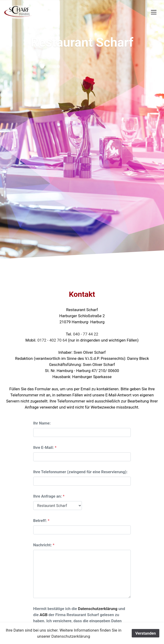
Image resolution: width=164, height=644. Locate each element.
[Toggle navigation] (154, 12)
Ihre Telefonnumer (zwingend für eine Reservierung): (80, 472)
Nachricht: (42, 545)
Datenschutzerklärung (98, 609)
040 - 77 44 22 (86, 334)
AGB (44, 615)
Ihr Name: (42, 423)
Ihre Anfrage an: (47, 496)
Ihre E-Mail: (44, 447)
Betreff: (40, 521)
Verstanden (146, 633)
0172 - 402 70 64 (53, 340)
